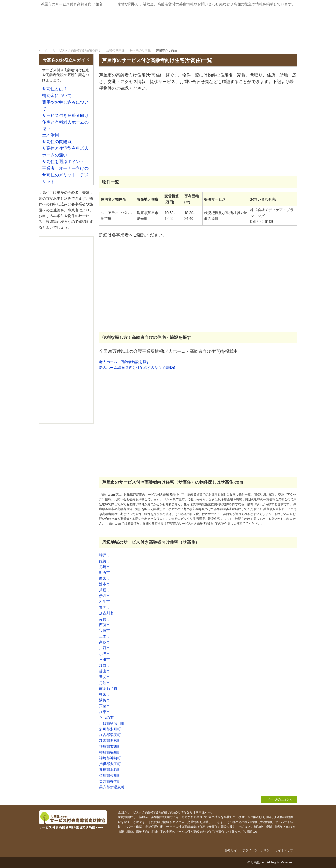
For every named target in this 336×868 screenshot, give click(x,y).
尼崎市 (105, 567)
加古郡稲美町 (110, 735)
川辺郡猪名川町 (112, 723)
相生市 (105, 602)
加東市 (105, 712)
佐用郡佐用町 (110, 776)
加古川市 (106, 613)
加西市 (105, 665)
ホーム (43, 50)
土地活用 (50, 135)
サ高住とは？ (200, 39)
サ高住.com (259, 862)
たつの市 (106, 718)
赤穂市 (105, 619)
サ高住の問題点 (57, 142)
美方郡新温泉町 (112, 787)
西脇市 (105, 625)
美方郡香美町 (110, 781)
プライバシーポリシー (257, 850)
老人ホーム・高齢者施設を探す (124, 362)
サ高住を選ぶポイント (63, 162)
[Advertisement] (144, 134)
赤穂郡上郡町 (110, 770)
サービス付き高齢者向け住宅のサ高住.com (104, 23)
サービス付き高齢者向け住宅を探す (122, 39)
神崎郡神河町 (110, 758)
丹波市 (105, 683)
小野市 (105, 654)
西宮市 (105, 578)
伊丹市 (105, 596)
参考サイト (232, 850)
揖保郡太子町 (110, 764)
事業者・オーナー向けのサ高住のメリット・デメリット (65, 175)
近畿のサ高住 (115, 50)
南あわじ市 (108, 689)
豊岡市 (105, 607)
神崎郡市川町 (110, 747)
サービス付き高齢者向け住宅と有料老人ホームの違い (65, 122)
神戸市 (105, 555)
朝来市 (105, 694)
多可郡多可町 (110, 729)
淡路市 (105, 700)
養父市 (105, 677)
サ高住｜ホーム (57, 39)
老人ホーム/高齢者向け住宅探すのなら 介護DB (137, 368)
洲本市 (105, 584)
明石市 (105, 573)
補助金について (265, 39)
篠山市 (105, 671)
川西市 (105, 648)
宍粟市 (105, 706)
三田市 (105, 660)
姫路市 (105, 561)
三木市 (105, 636)
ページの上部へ (279, 799)
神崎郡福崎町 (110, 752)
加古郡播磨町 (110, 741)
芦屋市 (105, 590)
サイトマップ (284, 850)
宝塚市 (105, 631)
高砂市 (105, 642)
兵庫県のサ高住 (140, 50)
